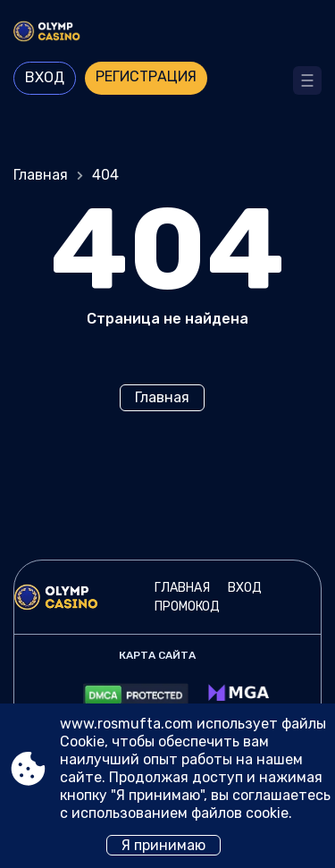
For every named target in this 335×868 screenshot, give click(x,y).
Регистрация (146, 76)
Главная (41, 175)
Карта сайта (157, 655)
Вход (45, 77)
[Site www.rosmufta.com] (167, 33)
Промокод (187, 607)
